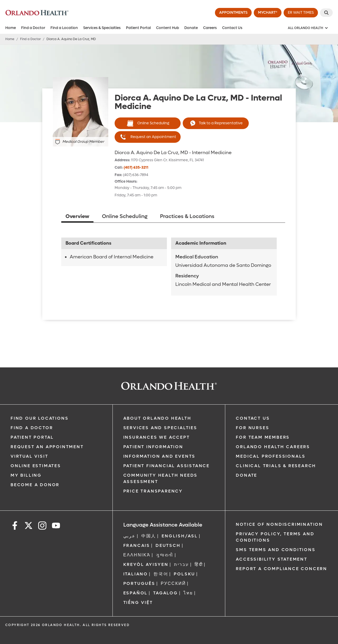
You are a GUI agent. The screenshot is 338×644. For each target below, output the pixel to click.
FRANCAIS (137, 545)
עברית (182, 564)
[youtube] (56, 526)
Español (136, 593)
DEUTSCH (168, 545)
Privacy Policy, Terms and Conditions (275, 537)
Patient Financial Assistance (166, 466)
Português (139, 583)
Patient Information (153, 447)
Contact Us (232, 28)
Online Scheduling (148, 123)
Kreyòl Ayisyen (146, 564)
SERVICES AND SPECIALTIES (160, 428)
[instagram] (42, 526)
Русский (173, 583)
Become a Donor (35, 485)
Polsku (184, 574)
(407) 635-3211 (136, 167)
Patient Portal (138, 28)
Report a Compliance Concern (281, 569)
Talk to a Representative (216, 123)
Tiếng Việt (138, 602)
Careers (210, 28)
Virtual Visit (29, 456)
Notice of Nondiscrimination (279, 524)
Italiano (136, 574)
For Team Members (263, 437)
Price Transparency (153, 491)
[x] (29, 526)
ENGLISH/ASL (180, 536)
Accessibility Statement (271, 559)
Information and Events (159, 456)
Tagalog (166, 593)
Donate (191, 28)
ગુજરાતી (165, 555)
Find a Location (64, 28)
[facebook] (15, 526)
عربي (130, 536)
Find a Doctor (33, 28)
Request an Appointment (148, 137)
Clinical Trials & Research (276, 466)
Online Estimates (36, 466)
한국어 (161, 574)
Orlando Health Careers (273, 447)
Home (11, 28)
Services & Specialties (102, 28)
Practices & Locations (187, 216)
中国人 (149, 536)
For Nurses (252, 428)
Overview (77, 216)
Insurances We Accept (157, 437)
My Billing (26, 475)
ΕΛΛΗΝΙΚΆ (137, 555)
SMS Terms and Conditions (276, 550)
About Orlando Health (157, 418)
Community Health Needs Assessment (161, 478)
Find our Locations (39, 418)
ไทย (188, 593)
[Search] (326, 13)
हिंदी (199, 564)
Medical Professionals (271, 456)
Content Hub (168, 28)
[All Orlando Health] (308, 28)
